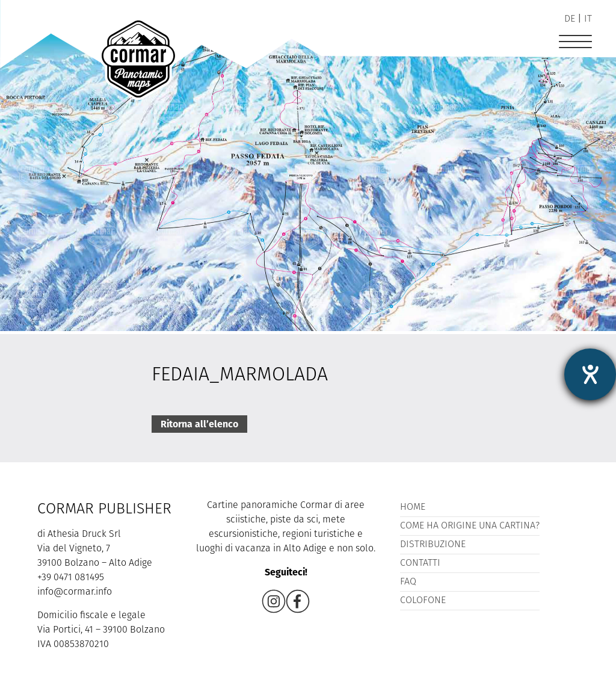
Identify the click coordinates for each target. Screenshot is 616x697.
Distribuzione (433, 545)
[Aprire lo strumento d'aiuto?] (590, 374)
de (570, 19)
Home (413, 507)
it (588, 19)
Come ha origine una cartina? (470, 526)
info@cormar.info (75, 592)
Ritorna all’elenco (199, 424)
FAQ (408, 582)
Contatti (420, 563)
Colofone (423, 601)
